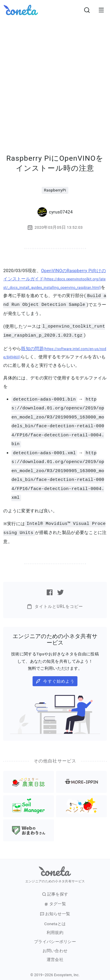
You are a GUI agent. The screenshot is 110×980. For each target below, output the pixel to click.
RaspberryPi (55, 190)
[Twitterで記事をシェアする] (60, 587)
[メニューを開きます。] (101, 10)
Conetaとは (55, 919)
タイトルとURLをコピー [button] (55, 601)
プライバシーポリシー (55, 936)
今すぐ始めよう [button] (55, 676)
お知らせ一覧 (55, 909)
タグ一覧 (55, 899)
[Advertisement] (55, 78)
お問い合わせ (55, 946)
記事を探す (55, 889)
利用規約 (55, 927)
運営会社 (55, 954)
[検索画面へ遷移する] (87, 10)
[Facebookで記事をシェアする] (50, 587)
